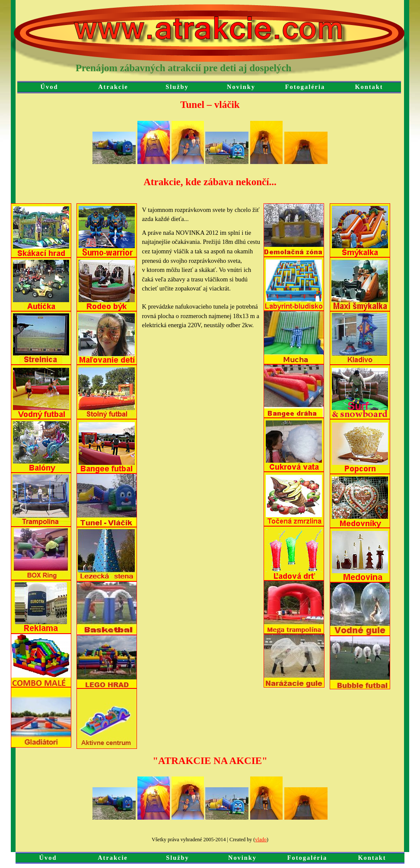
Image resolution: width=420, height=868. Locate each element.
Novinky (241, 87)
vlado (261, 840)
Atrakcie (113, 87)
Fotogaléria (305, 87)
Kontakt (369, 87)
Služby (177, 87)
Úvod (49, 87)
